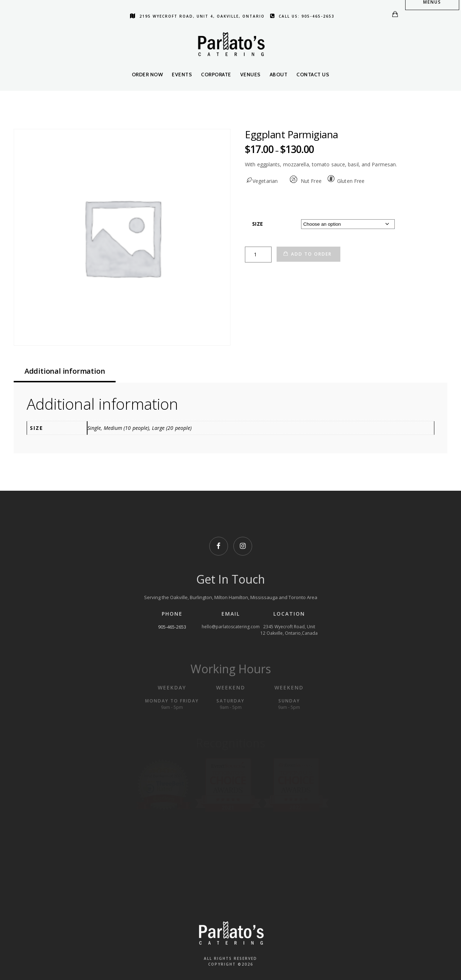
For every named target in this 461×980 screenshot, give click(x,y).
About (279, 75)
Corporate (216, 75)
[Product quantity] (258, 255)
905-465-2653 (172, 627)
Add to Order (311, 254)
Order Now (147, 75)
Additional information (65, 371)
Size (258, 224)
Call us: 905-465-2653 (302, 16)
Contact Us (313, 75)
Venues (250, 75)
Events (182, 75)
